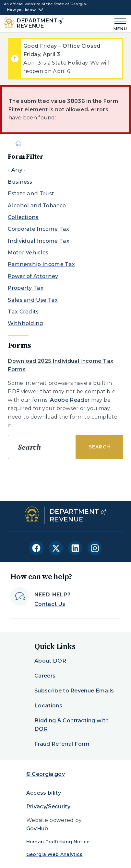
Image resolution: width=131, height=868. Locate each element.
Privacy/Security (48, 807)
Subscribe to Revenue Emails (74, 691)
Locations (48, 706)
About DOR (50, 661)
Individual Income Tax (39, 241)
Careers (45, 676)
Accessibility (44, 793)
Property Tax (26, 288)
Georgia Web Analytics (54, 854)
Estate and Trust (31, 194)
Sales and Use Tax (33, 300)
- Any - (17, 170)
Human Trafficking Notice (58, 842)
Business (20, 182)
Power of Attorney (33, 276)
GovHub (37, 829)
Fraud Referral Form (62, 744)
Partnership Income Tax (41, 264)
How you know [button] (21, 10)
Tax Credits (23, 312)
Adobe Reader (70, 400)
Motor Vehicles (28, 253)
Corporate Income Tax (38, 229)
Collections (23, 217)
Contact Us (50, 604)
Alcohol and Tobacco (37, 206)
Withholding (26, 323)
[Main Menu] (119, 24)
